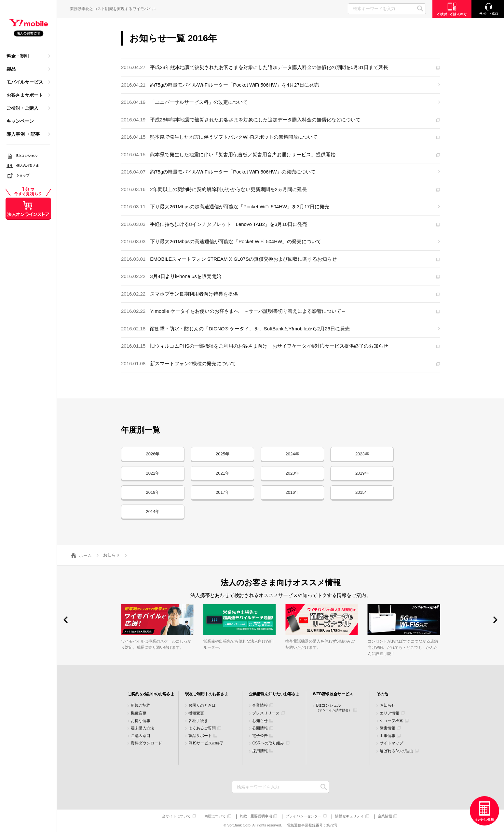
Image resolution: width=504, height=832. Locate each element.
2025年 (223, 454)
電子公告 (260, 736)
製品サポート (200, 736)
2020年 (292, 473)
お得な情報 (141, 721)
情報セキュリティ (349, 816)
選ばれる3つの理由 (396, 751)
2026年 (153, 454)
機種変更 (139, 713)
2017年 (223, 492)
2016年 (292, 492)
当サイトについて (176, 816)
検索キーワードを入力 (324, 787)
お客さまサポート (25, 95)
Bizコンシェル (334, 707)
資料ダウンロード (146, 743)
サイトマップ (391, 743)
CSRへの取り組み (268, 743)
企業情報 (260, 706)
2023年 (362, 454)
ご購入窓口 (141, 736)
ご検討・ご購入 (22, 108)
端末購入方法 (143, 728)
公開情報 (260, 728)
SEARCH (420, 9)
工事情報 (388, 736)
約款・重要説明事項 (256, 816)
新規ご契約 (141, 706)
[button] (66, 620)
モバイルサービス (25, 82)
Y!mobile (28, 28)
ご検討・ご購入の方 (452, 9)
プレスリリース (266, 713)
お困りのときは (202, 706)
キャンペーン (20, 121)
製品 (11, 69)
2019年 (362, 473)
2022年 (153, 473)
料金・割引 (18, 56)
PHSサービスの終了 (206, 743)
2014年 (153, 512)
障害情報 (388, 728)
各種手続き (198, 721)
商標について (215, 816)
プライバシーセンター (304, 816)
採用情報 (260, 751)
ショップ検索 (391, 721)
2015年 (362, 492)
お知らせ (260, 721)
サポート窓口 (488, 9)
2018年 (153, 492)
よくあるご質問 (202, 728)
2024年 (292, 454)
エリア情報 (389, 713)
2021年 (223, 473)
